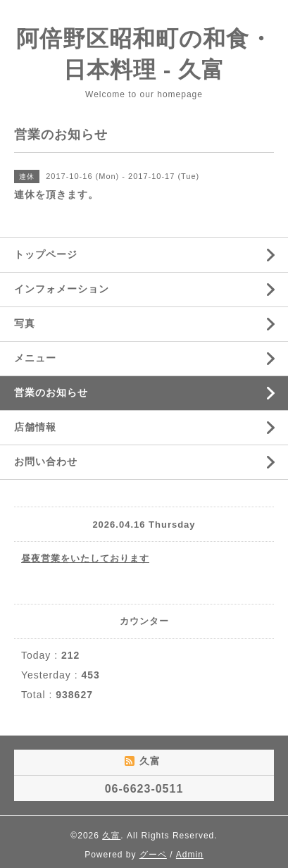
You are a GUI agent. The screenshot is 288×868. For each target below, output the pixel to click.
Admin (190, 855)
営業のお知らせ (51, 392)
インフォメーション (62, 289)
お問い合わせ (46, 461)
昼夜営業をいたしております (85, 558)
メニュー (35, 358)
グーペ (153, 855)
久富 (111, 836)
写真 (25, 323)
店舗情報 (35, 427)
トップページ (46, 254)
